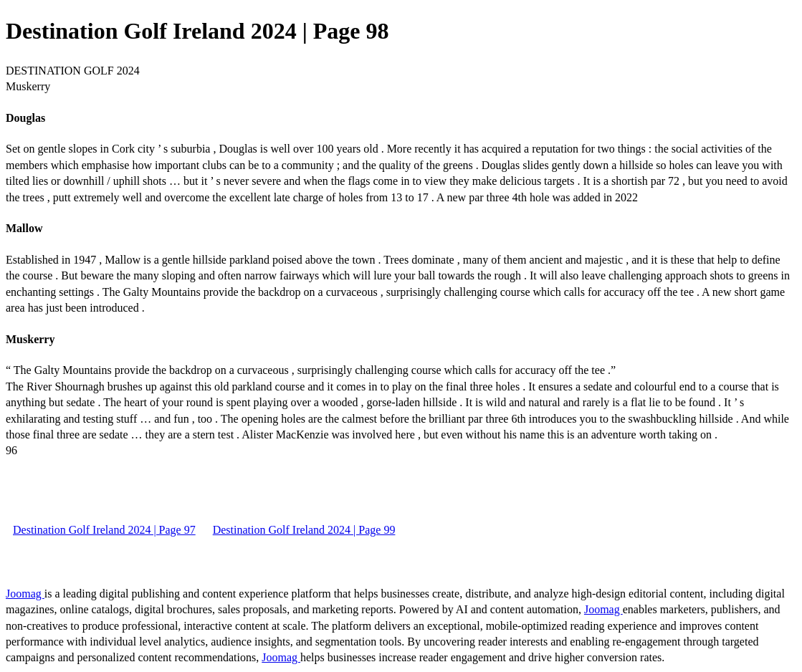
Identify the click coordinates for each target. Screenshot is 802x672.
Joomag (25, 594)
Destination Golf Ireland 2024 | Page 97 (104, 530)
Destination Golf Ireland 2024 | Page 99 (304, 530)
